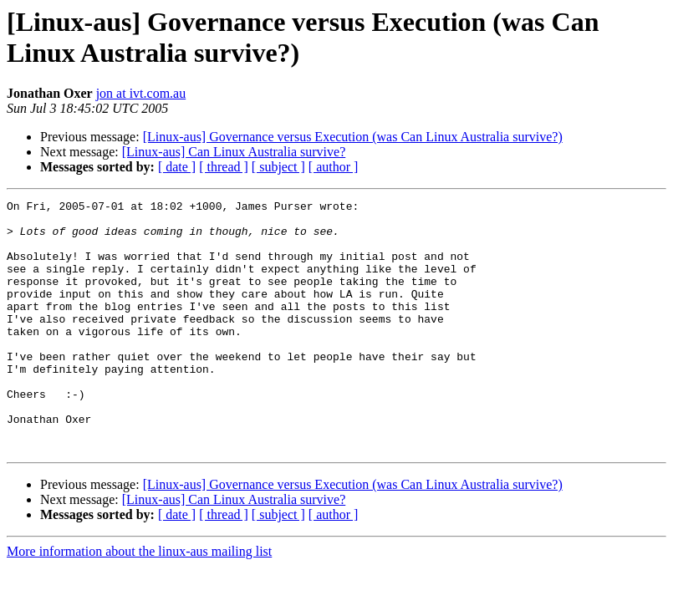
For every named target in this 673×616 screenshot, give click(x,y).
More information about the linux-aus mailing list (139, 601)
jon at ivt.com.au (141, 93)
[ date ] (177, 167)
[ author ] (334, 167)
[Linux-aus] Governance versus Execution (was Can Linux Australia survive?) (353, 137)
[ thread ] (224, 167)
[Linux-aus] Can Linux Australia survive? (234, 152)
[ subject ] (278, 167)
